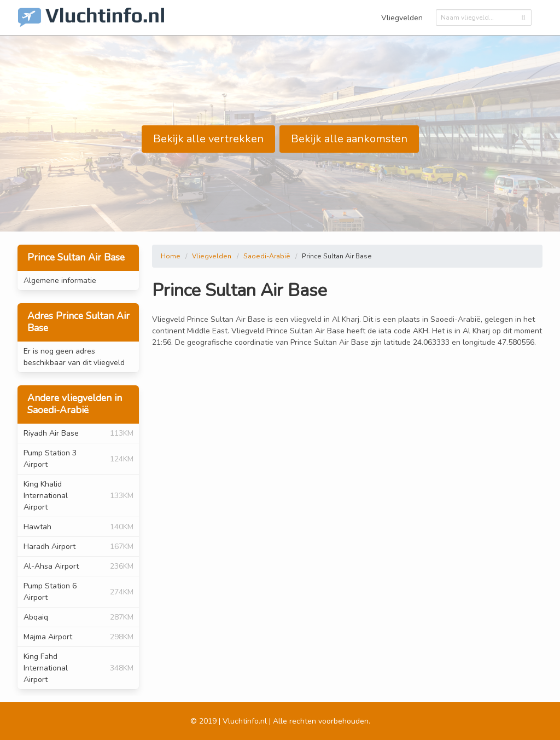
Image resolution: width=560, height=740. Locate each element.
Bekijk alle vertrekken (208, 139)
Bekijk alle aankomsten (349, 139)
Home (171, 256)
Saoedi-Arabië (267, 256)
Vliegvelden (402, 18)
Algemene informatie (60, 281)
